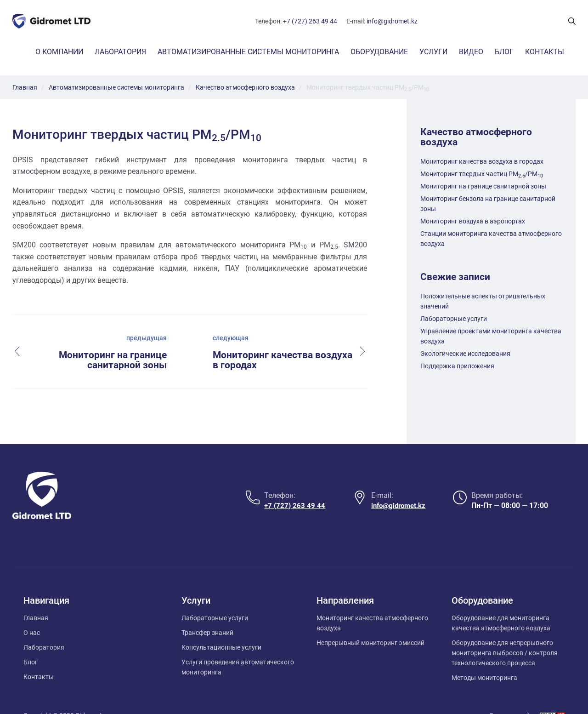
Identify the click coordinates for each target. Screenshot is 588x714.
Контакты (545, 52)
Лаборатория (120, 52)
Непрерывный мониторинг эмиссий (370, 623)
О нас (32, 612)
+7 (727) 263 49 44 (310, 21)
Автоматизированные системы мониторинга (248, 52)
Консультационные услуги (221, 627)
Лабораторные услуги (454, 319)
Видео (471, 52)
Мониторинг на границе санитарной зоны (483, 186)
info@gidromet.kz (392, 21)
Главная (36, 598)
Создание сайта (513, 695)
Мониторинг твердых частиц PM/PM (482, 174)
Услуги (433, 52)
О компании (59, 52)
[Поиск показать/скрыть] (572, 21)
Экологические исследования (465, 354)
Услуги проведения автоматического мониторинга (238, 647)
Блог (504, 52)
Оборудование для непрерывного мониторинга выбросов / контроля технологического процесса (505, 633)
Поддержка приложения (457, 366)
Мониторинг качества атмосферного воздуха (372, 603)
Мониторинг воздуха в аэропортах (473, 221)
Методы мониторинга (484, 657)
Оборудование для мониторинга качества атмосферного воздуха (501, 603)
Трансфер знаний (207, 612)
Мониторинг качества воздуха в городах (482, 161)
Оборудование (379, 52)
